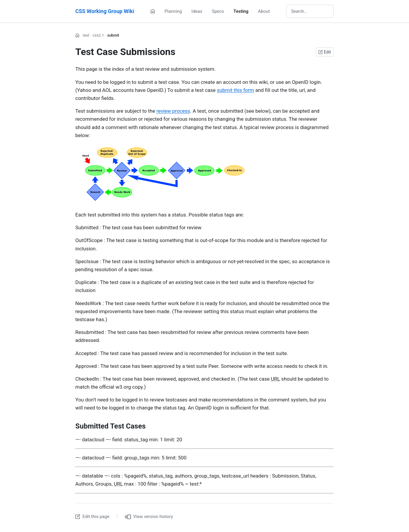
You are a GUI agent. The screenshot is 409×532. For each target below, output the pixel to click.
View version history (149, 517)
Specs (218, 11)
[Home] (153, 11)
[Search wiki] (310, 11)
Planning (173, 11)
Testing (241, 11)
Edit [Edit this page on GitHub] (325, 52)
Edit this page (92, 517)
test (86, 35)
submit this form (236, 90)
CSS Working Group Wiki (105, 11)
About (264, 11)
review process (173, 111)
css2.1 (98, 35)
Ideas (197, 11)
